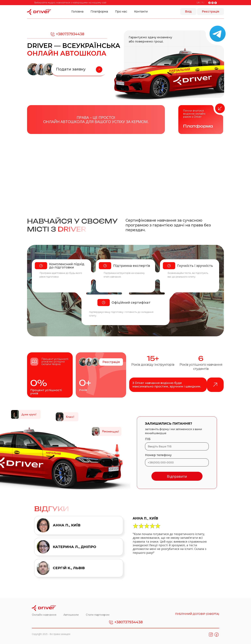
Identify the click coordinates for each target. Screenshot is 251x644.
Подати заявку (79, 70)
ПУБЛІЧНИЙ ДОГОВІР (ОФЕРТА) (197, 614)
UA (198, 3)
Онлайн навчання (44, 615)
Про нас (121, 12)
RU (203, 3)
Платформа (99, 12)
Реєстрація (211, 12)
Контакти (141, 12)
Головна (77, 12)
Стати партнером (98, 615)
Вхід (188, 12)
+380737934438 (67, 34)
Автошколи (71, 615)
